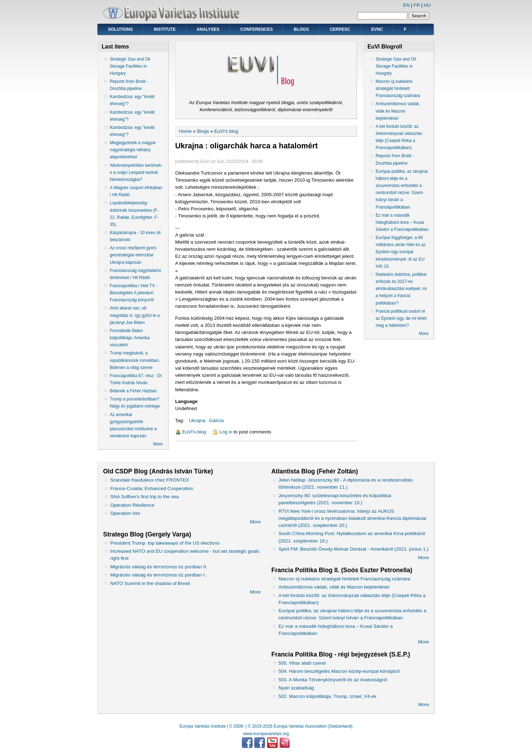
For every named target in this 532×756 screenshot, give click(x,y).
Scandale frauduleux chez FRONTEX (150, 480)
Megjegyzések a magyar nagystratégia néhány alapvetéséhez (133, 150)
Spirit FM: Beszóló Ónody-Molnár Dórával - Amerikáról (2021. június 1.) (353, 549)
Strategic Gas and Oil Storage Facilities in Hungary (130, 66)
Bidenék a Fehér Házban (133, 391)
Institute (165, 29)
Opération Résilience (132, 505)
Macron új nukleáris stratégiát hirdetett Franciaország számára (398, 89)
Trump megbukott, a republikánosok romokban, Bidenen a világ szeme (135, 360)
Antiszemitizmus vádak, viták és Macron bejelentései (398, 111)
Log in (226, 432)
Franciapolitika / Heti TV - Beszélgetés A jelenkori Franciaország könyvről (134, 293)
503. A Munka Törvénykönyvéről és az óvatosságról (333, 680)
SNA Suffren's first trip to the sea (145, 497)
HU (427, 5)
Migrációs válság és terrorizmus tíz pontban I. (158, 575)
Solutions (120, 29)
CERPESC (340, 29)
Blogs (301, 29)
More (158, 444)
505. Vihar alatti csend (302, 663)
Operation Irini (125, 513)
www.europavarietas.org (266, 734)
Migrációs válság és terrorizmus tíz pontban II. (159, 567)
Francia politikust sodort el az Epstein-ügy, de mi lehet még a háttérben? (401, 318)
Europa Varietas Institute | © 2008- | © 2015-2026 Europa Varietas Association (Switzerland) (266, 726)
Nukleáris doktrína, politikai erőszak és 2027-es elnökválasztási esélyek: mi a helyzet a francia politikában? (401, 289)
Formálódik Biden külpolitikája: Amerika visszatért (130, 338)
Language (186, 401)
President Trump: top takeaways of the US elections (165, 543)
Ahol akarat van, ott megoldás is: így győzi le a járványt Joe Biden (135, 315)
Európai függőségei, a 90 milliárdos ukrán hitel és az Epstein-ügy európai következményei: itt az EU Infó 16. (401, 252)
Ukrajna (197, 420)
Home (186, 131)
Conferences (256, 29)
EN (406, 5)
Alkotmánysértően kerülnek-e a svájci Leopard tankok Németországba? (136, 172)
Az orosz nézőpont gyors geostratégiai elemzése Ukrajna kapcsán (133, 255)
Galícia (216, 420)
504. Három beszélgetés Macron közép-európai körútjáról (339, 671)
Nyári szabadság (296, 688)
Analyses (208, 29)
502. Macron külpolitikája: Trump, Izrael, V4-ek (327, 696)
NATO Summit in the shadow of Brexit (150, 583)
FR (417, 5)
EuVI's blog (226, 131)
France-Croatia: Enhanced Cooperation (152, 488)
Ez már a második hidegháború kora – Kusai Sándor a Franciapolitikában (402, 222)
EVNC (377, 29)
